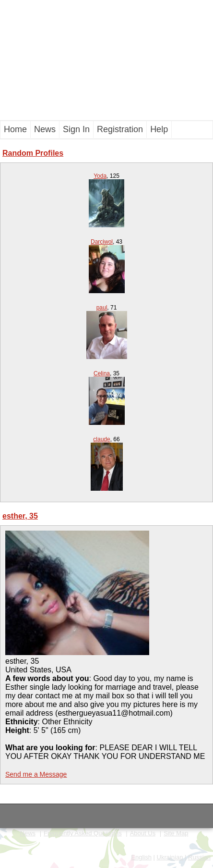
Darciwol (102, 242)
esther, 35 (20, 516)
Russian (199, 857)
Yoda (100, 176)
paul (102, 308)
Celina (102, 373)
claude (101, 439)
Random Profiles (33, 153)
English (141, 857)
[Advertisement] (106, 60)
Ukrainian (170, 857)
